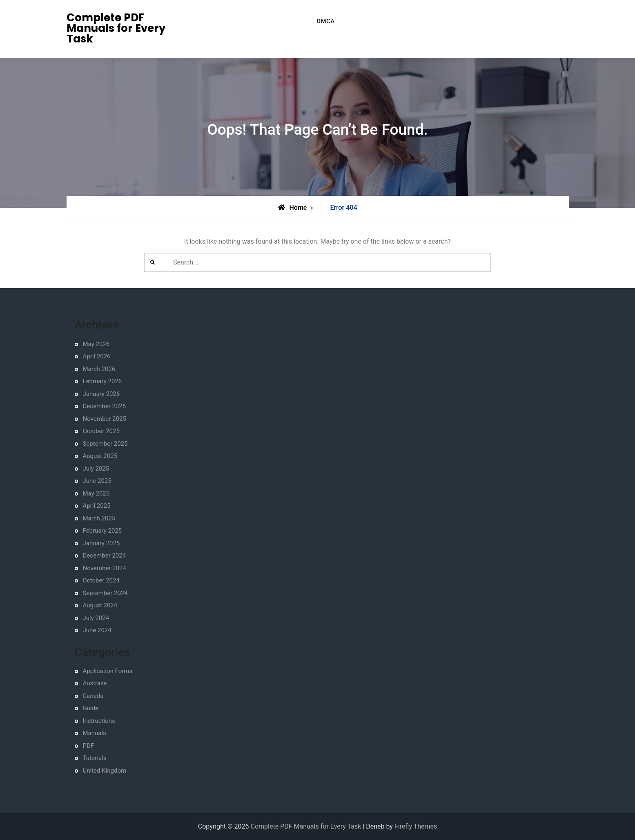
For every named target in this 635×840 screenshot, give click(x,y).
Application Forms (108, 671)
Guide (91, 708)
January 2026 (101, 394)
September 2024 (105, 593)
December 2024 (105, 556)
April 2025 (97, 506)
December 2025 (105, 406)
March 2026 (99, 369)
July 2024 (96, 618)
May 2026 (96, 344)
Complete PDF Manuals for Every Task (116, 28)
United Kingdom (105, 771)
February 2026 (102, 381)
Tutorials (95, 758)
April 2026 (97, 356)
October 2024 (101, 580)
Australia (95, 683)
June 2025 (97, 481)
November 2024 (105, 568)
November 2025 (105, 419)
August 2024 (100, 605)
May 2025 (96, 493)
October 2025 (101, 431)
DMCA (326, 21)
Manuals (95, 733)
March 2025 (99, 518)
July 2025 (96, 469)
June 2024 (97, 630)
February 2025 (102, 531)
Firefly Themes (416, 826)
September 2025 (105, 444)
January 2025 (101, 543)
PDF (89, 746)
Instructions (99, 721)
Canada (93, 696)
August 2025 (100, 456)
